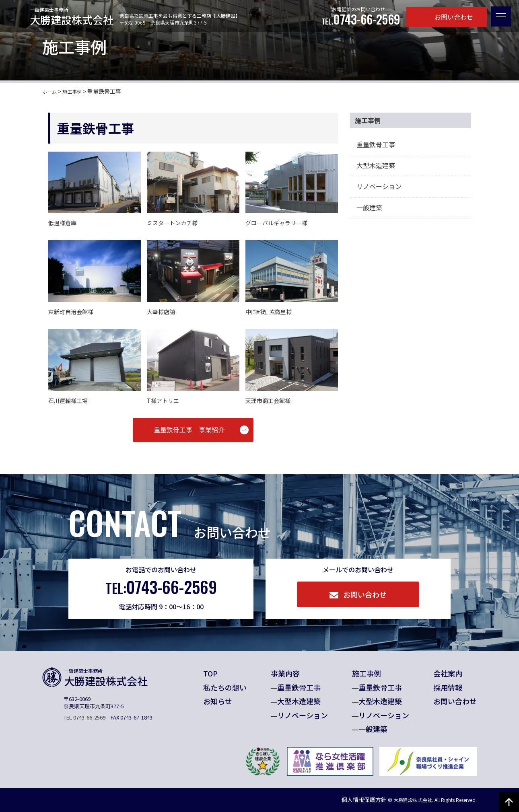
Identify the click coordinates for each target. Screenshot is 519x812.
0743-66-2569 (361, 20)
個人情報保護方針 (349, 800)
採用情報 (448, 687)
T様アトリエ (163, 401)
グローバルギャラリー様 (276, 223)
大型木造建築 (376, 165)
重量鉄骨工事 (376, 144)
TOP (210, 673)
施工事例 (367, 673)
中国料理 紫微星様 (269, 312)
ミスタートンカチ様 (172, 223)
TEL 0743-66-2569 (84, 717)
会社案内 (448, 673)
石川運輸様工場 (68, 401)
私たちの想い (225, 687)
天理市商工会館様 (268, 401)
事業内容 (285, 673)
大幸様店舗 (161, 312)
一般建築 (369, 208)
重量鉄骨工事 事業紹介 (189, 430)
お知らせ (218, 701)
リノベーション (379, 186)
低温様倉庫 (62, 223)
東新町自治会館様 (71, 312)
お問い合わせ (447, 17)
